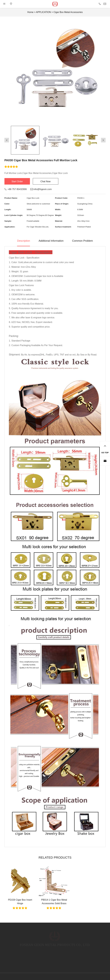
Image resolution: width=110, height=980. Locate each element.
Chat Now (46, 181)
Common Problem (83, 241)
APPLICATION (43, 12)
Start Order (17, 181)
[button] (7, 140)
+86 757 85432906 (17, 189)
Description (23, 241)
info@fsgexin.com (43, 189)
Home (30, 12)
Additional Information (51, 241)
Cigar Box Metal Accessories (68, 12)
